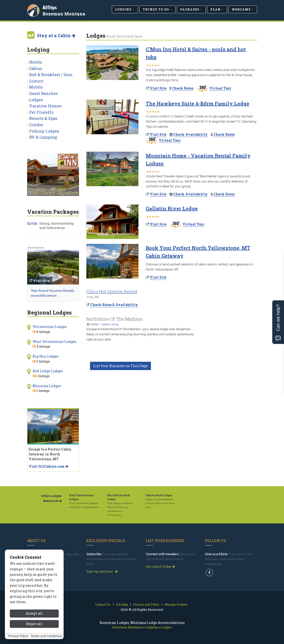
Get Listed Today (160, 566)
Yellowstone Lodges (50, 327)
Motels (36, 87)
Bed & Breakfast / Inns (51, 74)
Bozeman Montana (65, 13)
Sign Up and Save (102, 571)
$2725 (32, 224)
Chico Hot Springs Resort (112, 292)
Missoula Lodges (47, 386)
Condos (36, 125)
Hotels (35, 62)
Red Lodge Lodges (48, 371)
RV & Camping (43, 137)
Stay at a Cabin (56, 35)
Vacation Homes (45, 106)
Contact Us (103, 604)
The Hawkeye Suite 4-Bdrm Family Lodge (198, 103)
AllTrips (50, 7)
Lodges (36, 100)
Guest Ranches (43, 93)
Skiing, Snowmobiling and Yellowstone (57, 226)
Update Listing (110, 324)
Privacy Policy (18, 641)
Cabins (36, 68)
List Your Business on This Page (120, 366)
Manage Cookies (176, 604)
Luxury (36, 81)
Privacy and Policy (146, 604)
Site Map (122, 604)
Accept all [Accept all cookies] (34, 618)
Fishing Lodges (44, 131)
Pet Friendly (41, 112)
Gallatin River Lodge (172, 208)
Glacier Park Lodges (159, 495)
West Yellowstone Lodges (54, 342)
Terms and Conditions (46, 641)
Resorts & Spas (43, 118)
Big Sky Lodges (45, 356)
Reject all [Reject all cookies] (34, 628)
